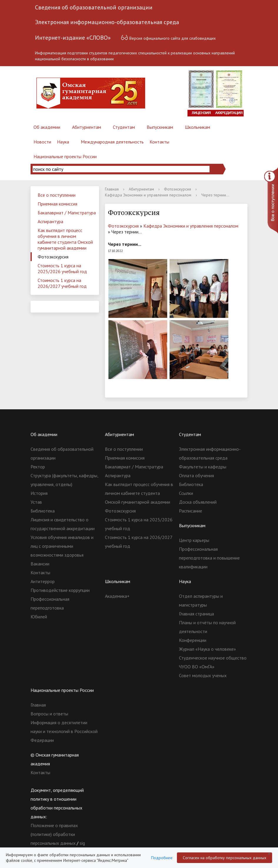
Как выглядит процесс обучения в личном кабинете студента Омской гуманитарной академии (65, 239)
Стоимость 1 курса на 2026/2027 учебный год (62, 283)
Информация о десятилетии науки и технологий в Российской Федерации (64, 731)
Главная (112, 189)
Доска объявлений (198, 502)
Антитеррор (43, 581)
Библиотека (43, 511)
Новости (42, 142)
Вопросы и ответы (49, 714)
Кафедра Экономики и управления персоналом (148, 195)
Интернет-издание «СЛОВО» (73, 38)
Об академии (47, 127)
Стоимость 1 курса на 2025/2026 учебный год (62, 268)
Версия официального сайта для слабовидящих (168, 37)
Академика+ (117, 596)
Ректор (38, 467)
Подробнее (162, 858)
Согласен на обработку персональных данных (225, 858)
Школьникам (197, 127)
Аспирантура (50, 221)
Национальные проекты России (65, 156)
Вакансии (40, 564)
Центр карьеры (194, 540)
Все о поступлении (57, 195)
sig (82, 843)
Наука (63, 142)
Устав (36, 502)
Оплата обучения (196, 475)
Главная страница (196, 614)
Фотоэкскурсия (53, 257)
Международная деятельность (112, 142)
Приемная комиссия (57, 204)
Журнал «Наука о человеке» (207, 649)
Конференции (193, 640)
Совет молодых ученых (203, 675)
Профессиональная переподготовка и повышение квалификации (209, 558)
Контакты (159, 142)
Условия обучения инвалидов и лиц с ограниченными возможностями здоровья (62, 546)
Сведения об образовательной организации (94, 7)
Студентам (124, 127)
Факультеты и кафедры (203, 467)
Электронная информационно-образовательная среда (107, 22)
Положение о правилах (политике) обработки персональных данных (54, 834)
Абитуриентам (87, 127)
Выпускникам (160, 127)
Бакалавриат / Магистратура (67, 213)
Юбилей (39, 617)
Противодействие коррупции (60, 590)
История (39, 493)
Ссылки (186, 493)
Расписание (191, 511)
